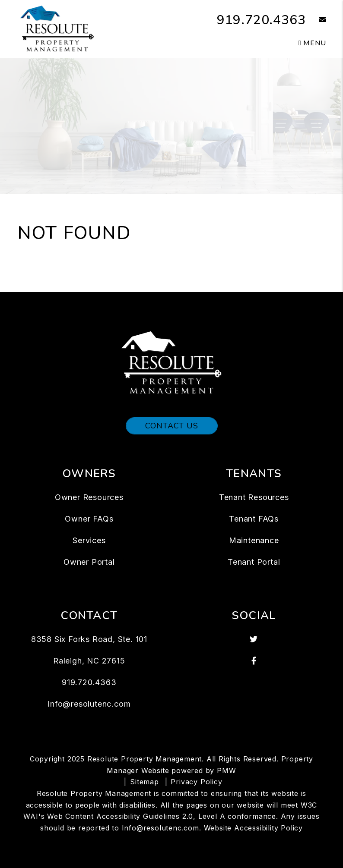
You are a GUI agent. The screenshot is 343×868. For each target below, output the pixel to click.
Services (89, 540)
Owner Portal (89, 562)
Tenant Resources (254, 497)
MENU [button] (312, 43)
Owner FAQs (89, 519)
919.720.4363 (261, 20)
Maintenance (254, 540)
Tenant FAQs (254, 519)
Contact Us (172, 426)
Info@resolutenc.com (89, 704)
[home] (57, 28)
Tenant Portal (254, 562)
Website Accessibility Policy (253, 828)
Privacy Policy (196, 782)
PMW (226, 771)
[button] (316, 20)
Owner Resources (89, 497)
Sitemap (145, 782)
